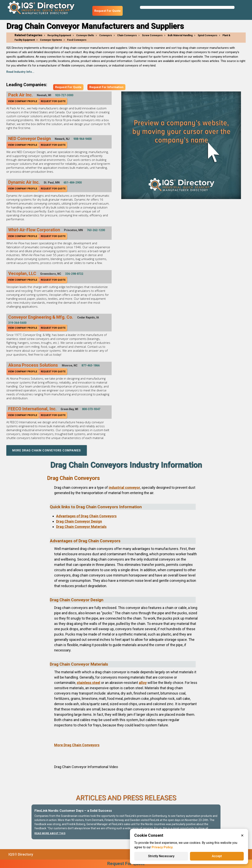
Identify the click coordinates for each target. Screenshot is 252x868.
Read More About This (50, 833)
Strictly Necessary (161, 856)
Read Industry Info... (20, 72)
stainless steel (88, 683)
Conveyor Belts (85, 35)
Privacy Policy (162, 847)
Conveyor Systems (51, 40)
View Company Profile (23, 101)
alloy (143, 683)
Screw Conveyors (152, 35)
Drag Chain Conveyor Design (79, 521)
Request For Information (106, 87)
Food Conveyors (77, 40)
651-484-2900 (73, 183)
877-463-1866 (91, 365)
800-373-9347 (91, 409)
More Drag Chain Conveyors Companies (47, 450)
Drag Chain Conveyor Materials (81, 527)
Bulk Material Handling (180, 35)
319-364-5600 (17, 323)
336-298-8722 (74, 274)
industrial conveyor (124, 488)
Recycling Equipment (59, 35)
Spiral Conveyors (208, 35)
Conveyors (106, 35)
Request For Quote (107, 11)
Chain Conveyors (127, 35)
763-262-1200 (96, 230)
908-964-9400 (82, 139)
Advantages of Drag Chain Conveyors (86, 516)
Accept (217, 856)
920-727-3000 (64, 95)
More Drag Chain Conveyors (77, 745)
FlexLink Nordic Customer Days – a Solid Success (73, 811)
